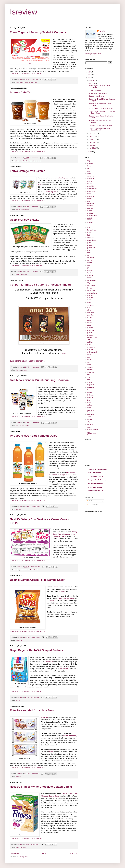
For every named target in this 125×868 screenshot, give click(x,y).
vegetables (91, 414)
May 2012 (93, 137)
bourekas (90, 163)
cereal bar (91, 176)
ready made (91, 347)
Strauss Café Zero (22, 92)
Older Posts (73, 853)
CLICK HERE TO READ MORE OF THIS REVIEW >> (28, 73)
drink (89, 228)
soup (89, 380)
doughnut (90, 222)
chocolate (18, 370)
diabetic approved (90, 219)
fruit (32, 82)
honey (89, 253)
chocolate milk (92, 189)
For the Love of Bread (96, 484)
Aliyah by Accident (95, 473)
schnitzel (90, 367)
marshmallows (92, 293)
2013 (90, 75)
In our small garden (95, 487)
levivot (89, 278)
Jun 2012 (93, 134)
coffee (26, 161)
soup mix (90, 382)
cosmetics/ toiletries (91, 205)
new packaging (92, 305)
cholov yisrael (20, 161)
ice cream (39, 161)
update (90, 405)
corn (89, 201)
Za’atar (40, 185)
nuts (89, 307)
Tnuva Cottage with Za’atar (27, 171)
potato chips (91, 330)
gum (89, 250)
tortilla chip (91, 397)
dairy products (26, 82)
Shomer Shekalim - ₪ (95, 491)
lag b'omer (91, 273)
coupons (18, 82)
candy (89, 171)
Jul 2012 (93, 83)
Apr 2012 (93, 139)
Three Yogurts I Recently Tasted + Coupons (38, 32)
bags (89, 161)
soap (89, 375)
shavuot (90, 370)
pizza (89, 325)
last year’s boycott (49, 192)
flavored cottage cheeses (63, 178)
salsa (89, 360)
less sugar (91, 275)
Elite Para (44, 717)
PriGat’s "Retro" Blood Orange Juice (34, 436)
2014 (90, 72)
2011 (90, 152)
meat (89, 300)
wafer (89, 417)
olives (89, 310)
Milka (51, 752)
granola (90, 245)
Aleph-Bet (49, 662)
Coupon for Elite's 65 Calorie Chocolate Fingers (41, 285)
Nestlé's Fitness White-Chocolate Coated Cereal (41, 787)
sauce (89, 365)
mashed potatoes (90, 296)
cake (89, 168)
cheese (18, 210)
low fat (36, 570)
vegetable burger (90, 411)
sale (89, 357)
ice (34, 161)
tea (88, 390)
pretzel (18, 700)
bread (89, 166)
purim (89, 345)
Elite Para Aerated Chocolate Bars (32, 710)
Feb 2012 (93, 145)
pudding (27, 426)
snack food (24, 275)
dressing (90, 225)
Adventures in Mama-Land (97, 469)
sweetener (91, 387)
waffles (90, 419)
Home (44, 853)
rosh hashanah (92, 352)
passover (90, 318)
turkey (89, 403)
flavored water (92, 230)
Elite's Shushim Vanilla (66, 598)
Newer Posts (15, 853)
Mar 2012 (93, 142)
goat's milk (91, 243)
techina (90, 392)
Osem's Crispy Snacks (25, 220)
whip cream (91, 422)
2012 (90, 78)
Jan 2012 (93, 148)
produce (90, 335)
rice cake (90, 350)
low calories (30, 570)
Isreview (24, 12)
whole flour (91, 424)
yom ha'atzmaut (92, 429)
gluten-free (91, 238)
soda (89, 377)
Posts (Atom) (23, 857)
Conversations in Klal (96, 476)
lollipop (90, 283)
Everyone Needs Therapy (97, 480)
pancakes (90, 315)
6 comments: (34, 79)
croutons (90, 213)
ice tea (89, 260)
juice (20, 509)
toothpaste (91, 395)
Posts (90, 501)
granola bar (91, 248)
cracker (18, 275)
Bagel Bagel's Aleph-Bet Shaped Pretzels (36, 650)
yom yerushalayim (92, 433)
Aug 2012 (93, 80)
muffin (89, 302)
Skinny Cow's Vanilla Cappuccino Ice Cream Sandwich (65, 534)
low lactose (91, 290)
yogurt (35, 82)
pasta (89, 320)
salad (89, 355)
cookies (90, 199)
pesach (90, 323)
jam (88, 265)
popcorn (90, 328)
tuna (89, 400)
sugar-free (91, 385)
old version (64, 669)
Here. (63, 353)
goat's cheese (92, 240)
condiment (91, 196)
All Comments (92, 505)
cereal (17, 847)
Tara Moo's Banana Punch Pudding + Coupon (39, 380)
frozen (31, 161)
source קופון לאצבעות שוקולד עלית (44, 343)
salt (88, 362)
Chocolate (51, 601)
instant (89, 263)
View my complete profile (94, 54)
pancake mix (91, 312)
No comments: (35, 367)
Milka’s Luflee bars (70, 736)
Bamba (55, 587)
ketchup (90, 270)
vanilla (89, 408)
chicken (90, 184)
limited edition (92, 280)
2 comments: (34, 158)
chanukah (90, 179)
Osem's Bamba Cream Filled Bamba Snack (38, 580)
